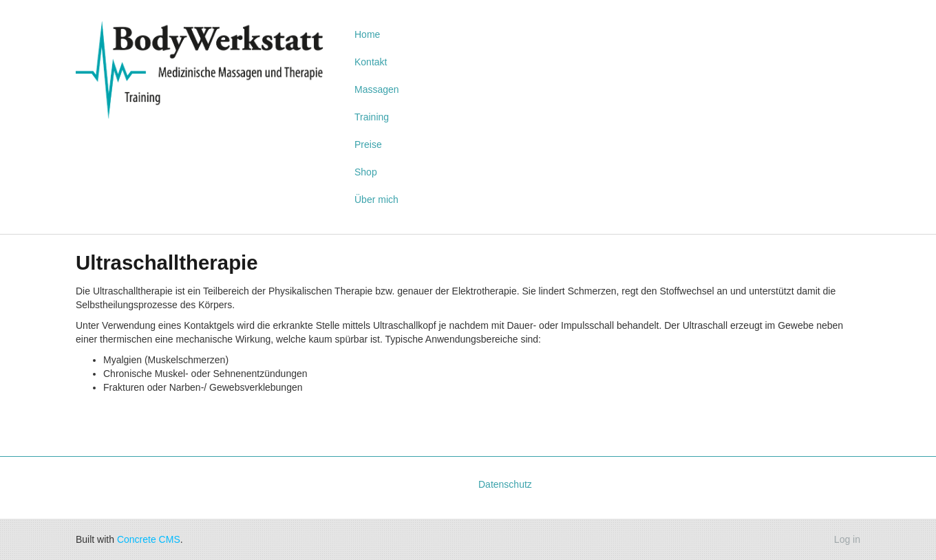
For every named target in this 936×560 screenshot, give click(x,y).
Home (367, 34)
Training (372, 117)
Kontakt (371, 62)
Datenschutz (505, 484)
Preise (368, 144)
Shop (366, 172)
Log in (847, 539)
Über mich (376, 200)
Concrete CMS (149, 539)
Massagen (377, 89)
